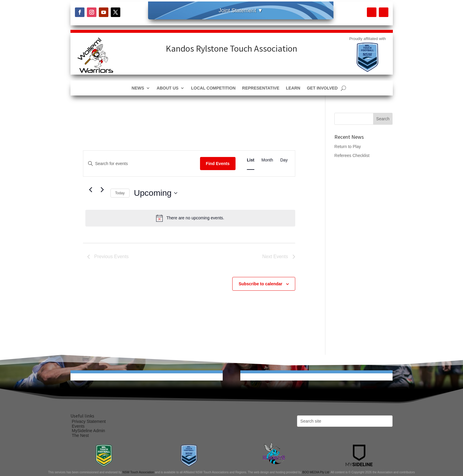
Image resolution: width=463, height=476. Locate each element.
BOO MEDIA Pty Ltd (316, 472)
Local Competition (213, 88)
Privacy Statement (89, 421)
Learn (293, 88)
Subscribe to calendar (260, 284)
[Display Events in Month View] (267, 160)
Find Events (218, 164)
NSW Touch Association (138, 472)
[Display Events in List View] (251, 160)
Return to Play (348, 147)
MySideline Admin (89, 431)
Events (78, 426)
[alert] (190, 218)
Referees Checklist (352, 155)
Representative (261, 88)
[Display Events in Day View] (284, 160)
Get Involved (322, 88)
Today (120, 193)
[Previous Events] (91, 190)
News (138, 88)
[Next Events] (102, 190)
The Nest (80, 435)
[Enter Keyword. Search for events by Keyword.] (142, 164)
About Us (168, 88)
